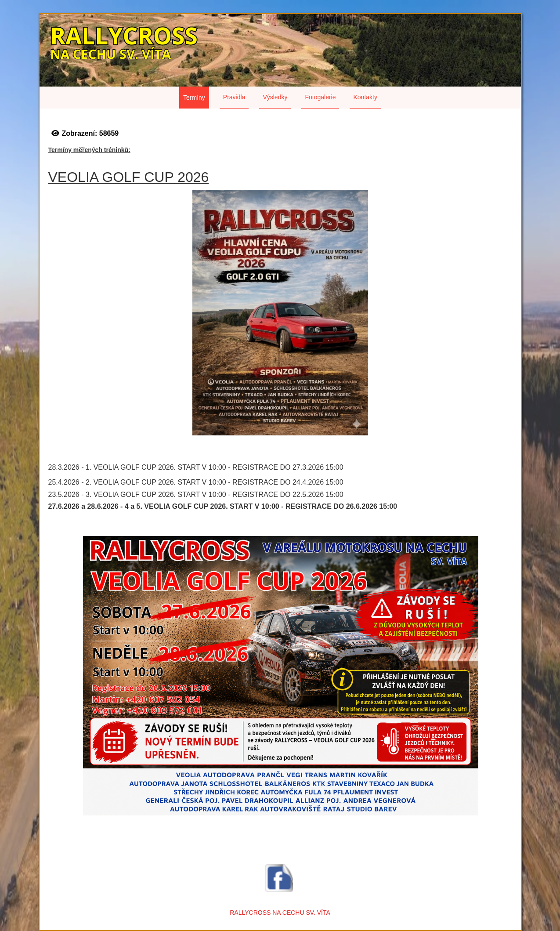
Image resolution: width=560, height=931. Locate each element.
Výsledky (275, 97)
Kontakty (365, 97)
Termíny (194, 98)
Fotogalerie (320, 97)
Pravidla (234, 97)
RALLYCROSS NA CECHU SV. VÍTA (280, 913)
